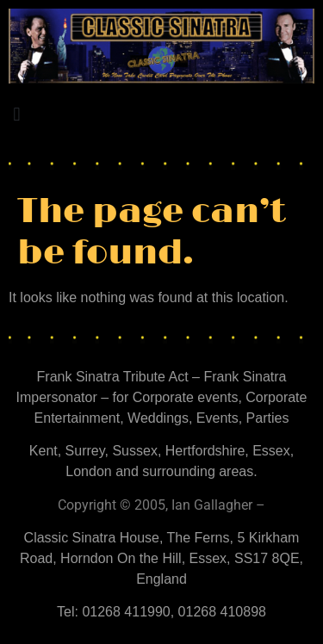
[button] (17, 115)
